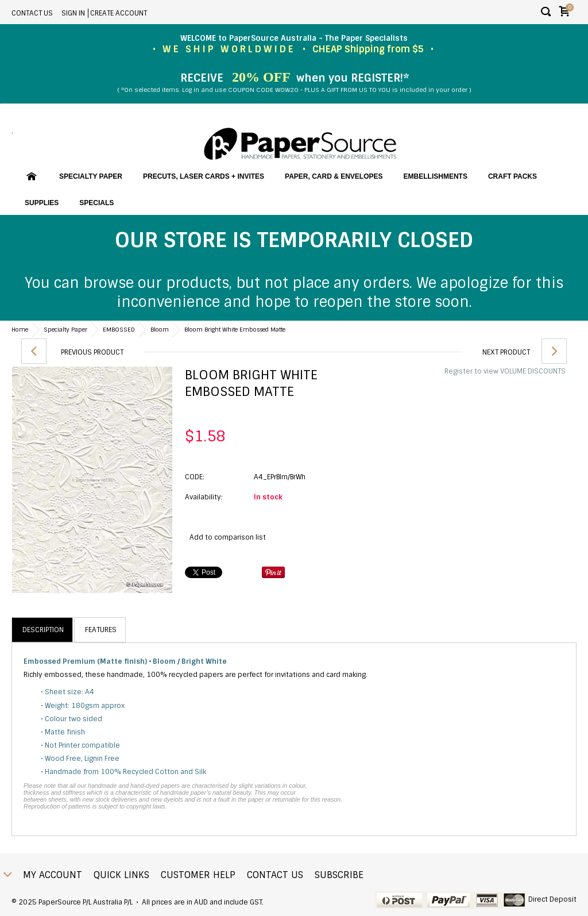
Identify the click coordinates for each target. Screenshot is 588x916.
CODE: (195, 477)
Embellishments (436, 176)
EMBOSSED (119, 330)
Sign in (73, 13)
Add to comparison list (228, 537)
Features (101, 630)
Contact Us (32, 13)
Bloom (160, 330)
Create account (119, 13)
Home (20, 330)
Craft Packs (512, 176)
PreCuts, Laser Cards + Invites (204, 176)
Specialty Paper (91, 176)
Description (43, 630)
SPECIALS (96, 203)
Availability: (204, 497)
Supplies (42, 203)
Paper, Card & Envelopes (334, 176)
